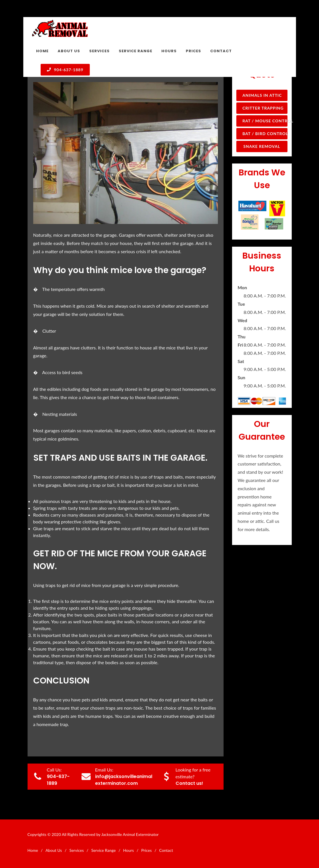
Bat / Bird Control (265, 134)
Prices (146, 850)
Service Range (103, 850)
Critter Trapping (263, 108)
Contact (166, 850)
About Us (54, 850)
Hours (129, 850)
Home (33, 850)
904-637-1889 (65, 70)
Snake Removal (262, 146)
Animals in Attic (262, 95)
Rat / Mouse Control (265, 121)
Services (77, 850)
